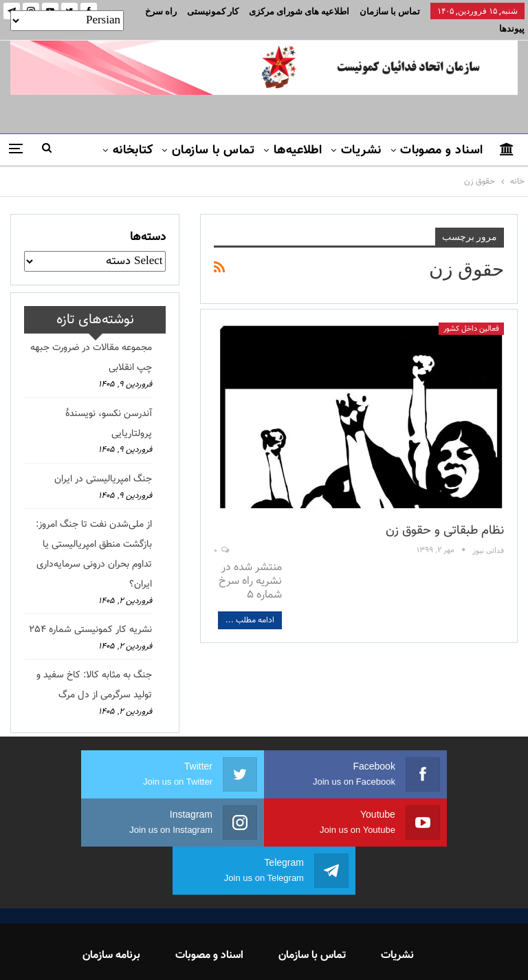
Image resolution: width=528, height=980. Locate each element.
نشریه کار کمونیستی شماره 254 (90, 613)
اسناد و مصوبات (441, 134)
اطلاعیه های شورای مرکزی (299, 11)
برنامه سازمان (111, 891)
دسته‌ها (148, 221)
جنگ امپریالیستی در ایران (103, 463)
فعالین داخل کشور (471, 313)
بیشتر (224, 11)
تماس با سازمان (390, 11)
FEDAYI (233, 952)
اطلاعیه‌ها (298, 134)
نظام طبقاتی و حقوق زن (445, 514)
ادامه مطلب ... (250, 604)
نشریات (361, 134)
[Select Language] (67, 21)
